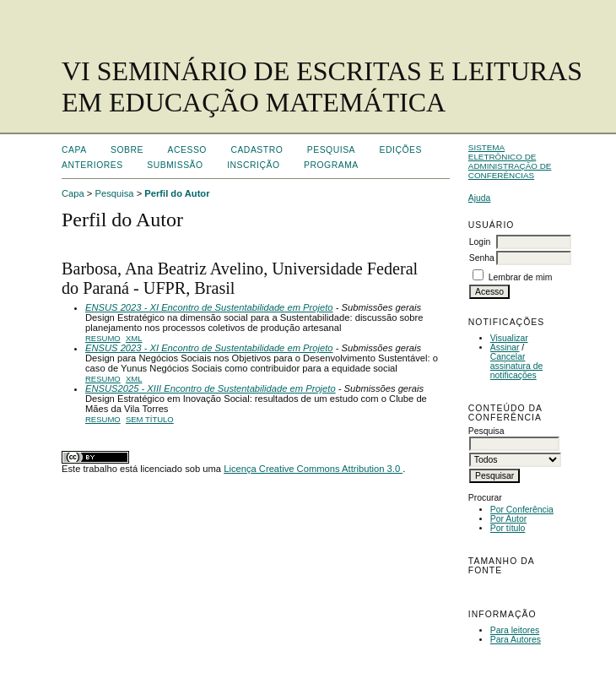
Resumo (103, 338)
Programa (331, 165)
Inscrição (253, 165)
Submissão (175, 165)
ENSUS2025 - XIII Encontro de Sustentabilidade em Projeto (211, 388)
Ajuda (480, 198)
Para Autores (516, 640)
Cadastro (257, 150)
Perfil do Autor (177, 193)
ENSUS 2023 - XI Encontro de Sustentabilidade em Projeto (209, 307)
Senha (482, 258)
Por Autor (508, 519)
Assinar (505, 347)
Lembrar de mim (521, 277)
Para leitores (515, 630)
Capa (74, 150)
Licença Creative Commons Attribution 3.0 (313, 469)
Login (480, 242)
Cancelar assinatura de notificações (516, 366)
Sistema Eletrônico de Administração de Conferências (510, 161)
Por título (508, 528)
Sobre (127, 150)
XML (134, 338)
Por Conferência (522, 510)
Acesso (187, 150)
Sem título (150, 419)
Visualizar (509, 338)
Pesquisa (331, 150)
